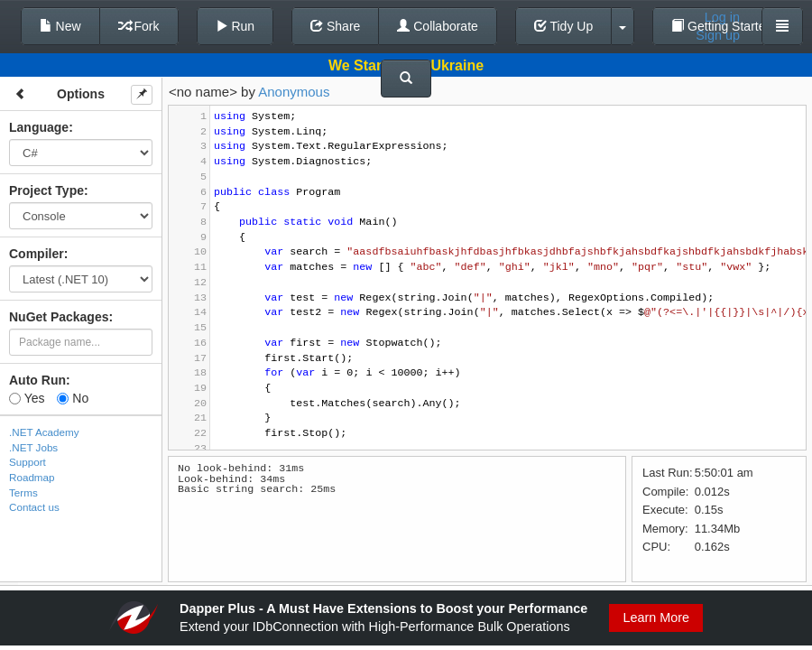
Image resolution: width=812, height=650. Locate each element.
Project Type (46, 190)
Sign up (718, 35)
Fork (139, 26)
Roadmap (32, 477)
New (60, 26)
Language (39, 127)
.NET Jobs (33, 447)
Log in (722, 17)
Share (335, 26)
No (73, 398)
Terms (23, 492)
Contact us (34, 507)
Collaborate (438, 26)
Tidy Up (563, 26)
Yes (27, 398)
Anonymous (294, 92)
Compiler (37, 254)
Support (28, 462)
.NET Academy (44, 432)
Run (235, 26)
